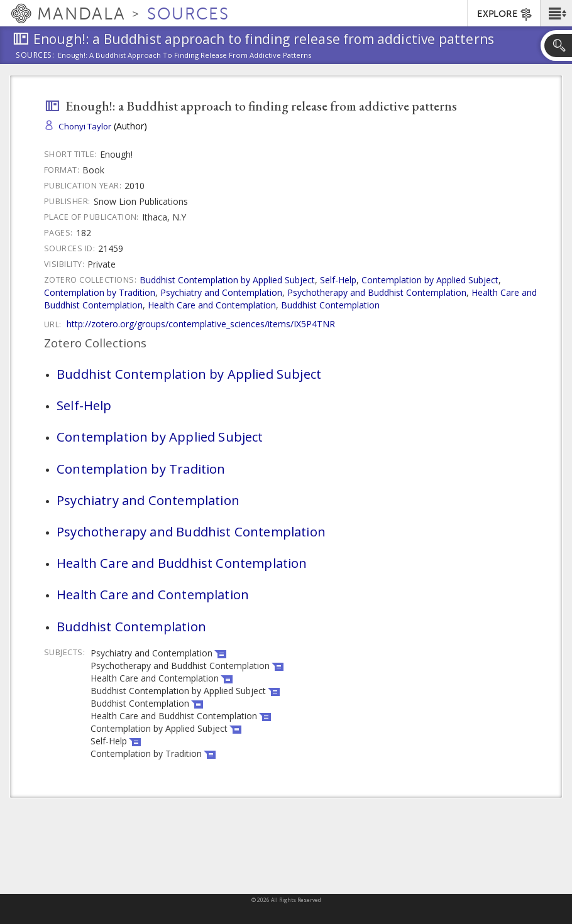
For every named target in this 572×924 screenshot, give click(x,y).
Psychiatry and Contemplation (221, 292)
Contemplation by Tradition (100, 292)
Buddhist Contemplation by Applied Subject (227, 280)
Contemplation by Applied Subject (430, 280)
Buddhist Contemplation (330, 305)
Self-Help (338, 280)
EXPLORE (505, 14)
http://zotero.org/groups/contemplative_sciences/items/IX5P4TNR (201, 324)
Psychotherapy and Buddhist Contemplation (377, 292)
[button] (556, 13)
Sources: (35, 56)
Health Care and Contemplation (212, 305)
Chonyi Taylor (85, 126)
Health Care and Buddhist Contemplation (182, 563)
